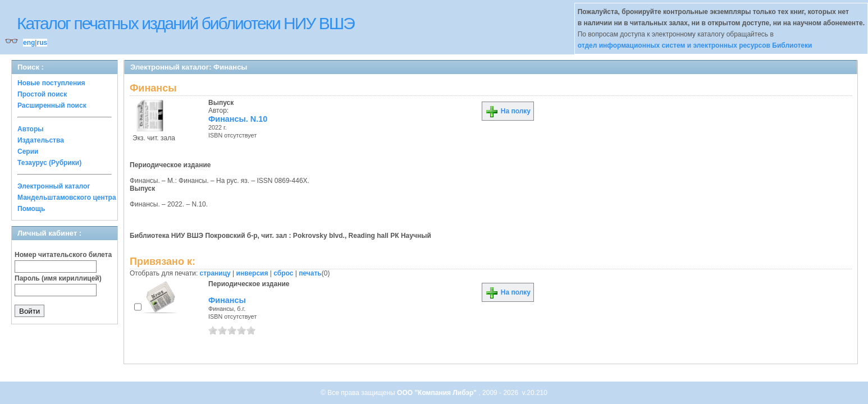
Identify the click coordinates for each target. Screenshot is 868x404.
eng (29, 43)
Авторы (31, 129)
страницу (215, 273)
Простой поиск (42, 94)
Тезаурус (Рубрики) (49, 163)
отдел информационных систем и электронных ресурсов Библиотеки (695, 45)
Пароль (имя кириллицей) (58, 278)
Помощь (31, 209)
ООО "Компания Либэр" (438, 393)
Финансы (227, 300)
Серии (28, 151)
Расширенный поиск (52, 105)
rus (42, 43)
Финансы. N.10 (238, 119)
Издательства (41, 140)
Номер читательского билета (63, 255)
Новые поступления (51, 83)
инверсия (252, 273)
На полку (508, 111)
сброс (283, 273)
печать (310, 273)
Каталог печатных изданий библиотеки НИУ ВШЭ (186, 23)
